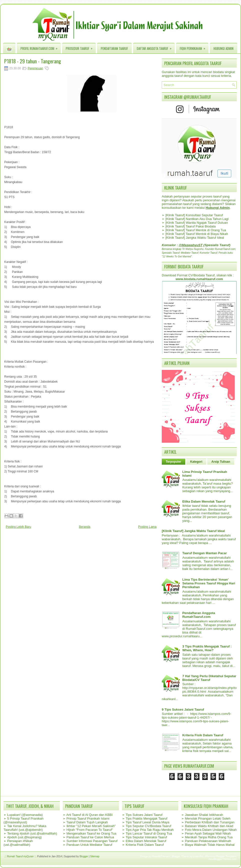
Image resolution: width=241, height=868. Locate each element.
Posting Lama (147, 527)
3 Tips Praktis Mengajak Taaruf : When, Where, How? (207, 648)
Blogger (84, 856)
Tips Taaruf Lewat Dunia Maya (147, 822)
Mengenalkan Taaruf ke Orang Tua (91, 833)
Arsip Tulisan (221, 462)
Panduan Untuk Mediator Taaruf (89, 845)
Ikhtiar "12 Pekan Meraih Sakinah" (91, 826)
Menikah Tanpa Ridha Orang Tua (209, 837)
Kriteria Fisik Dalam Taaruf (203, 735)
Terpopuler (173, 462)
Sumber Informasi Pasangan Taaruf (92, 841)
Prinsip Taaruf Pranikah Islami (88, 818)
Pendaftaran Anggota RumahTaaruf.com (199, 615)
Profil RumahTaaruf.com (41, 47)
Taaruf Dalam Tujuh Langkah (87, 822)
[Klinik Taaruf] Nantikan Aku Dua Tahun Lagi (197, 219)
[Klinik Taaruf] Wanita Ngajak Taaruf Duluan (197, 223)
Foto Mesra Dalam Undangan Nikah (211, 830)
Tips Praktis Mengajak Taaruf (146, 818)
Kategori (196, 462)
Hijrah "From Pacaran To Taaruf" (90, 830)
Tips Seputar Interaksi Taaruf (146, 837)
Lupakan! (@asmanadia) (25, 815)
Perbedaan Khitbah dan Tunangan (210, 822)
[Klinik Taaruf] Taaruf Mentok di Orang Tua (196, 230)
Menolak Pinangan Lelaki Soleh (208, 818)
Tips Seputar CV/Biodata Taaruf (148, 826)
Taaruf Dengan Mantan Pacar (204, 553)
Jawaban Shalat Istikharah (204, 815)
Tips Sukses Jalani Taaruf (144, 815)
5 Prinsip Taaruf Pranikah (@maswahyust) (23, 820)
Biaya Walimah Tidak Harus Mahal (210, 845)
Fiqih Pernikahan (194, 47)
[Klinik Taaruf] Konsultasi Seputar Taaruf (194, 215)
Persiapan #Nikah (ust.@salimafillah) (18, 843)
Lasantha (198, 856)
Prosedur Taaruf (81, 47)
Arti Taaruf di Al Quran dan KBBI (89, 815)
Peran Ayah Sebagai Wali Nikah (208, 833)
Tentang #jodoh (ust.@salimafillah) (32, 833)
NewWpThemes (161, 856)
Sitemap (95, 856)
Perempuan (35, 68)
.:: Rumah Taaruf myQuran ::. (20, 856)
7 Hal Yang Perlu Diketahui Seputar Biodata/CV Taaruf (209, 678)
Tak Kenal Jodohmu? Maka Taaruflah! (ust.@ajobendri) (25, 828)
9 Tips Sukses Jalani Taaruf (183, 709)
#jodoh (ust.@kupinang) (24, 837)
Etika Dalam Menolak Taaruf (204, 501)
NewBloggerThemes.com (223, 859)
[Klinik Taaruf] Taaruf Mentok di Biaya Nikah (197, 234)
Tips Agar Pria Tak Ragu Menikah (149, 830)
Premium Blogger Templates (221, 856)
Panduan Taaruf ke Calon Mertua (90, 837)
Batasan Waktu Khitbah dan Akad (209, 826)
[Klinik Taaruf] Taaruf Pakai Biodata (191, 226)
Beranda (85, 527)
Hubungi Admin (223, 48)
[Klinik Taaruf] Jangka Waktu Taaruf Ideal (195, 238)
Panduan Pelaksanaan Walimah (208, 841)
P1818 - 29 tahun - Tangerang (33, 61)
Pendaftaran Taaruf (114, 48)
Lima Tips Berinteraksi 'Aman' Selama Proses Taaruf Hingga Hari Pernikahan (209, 583)
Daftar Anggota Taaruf (156, 47)
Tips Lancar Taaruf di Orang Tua (149, 833)
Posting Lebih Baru (18, 527)
